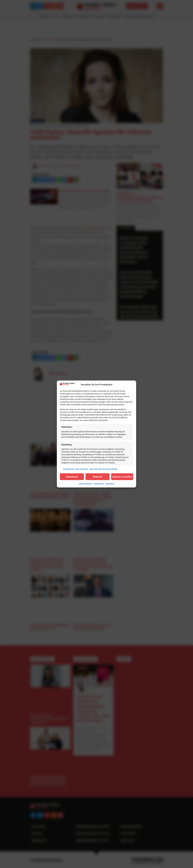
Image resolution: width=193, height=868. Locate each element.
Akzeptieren (72, 477)
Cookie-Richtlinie (85, 484)
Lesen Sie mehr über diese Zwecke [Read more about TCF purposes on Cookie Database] (103, 469)
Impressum (110, 484)
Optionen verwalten (122, 477)
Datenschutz (99, 484)
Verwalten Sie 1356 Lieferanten (75, 469)
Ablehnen (97, 477)
